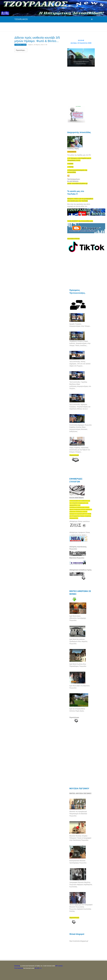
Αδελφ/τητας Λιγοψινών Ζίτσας (80, 532)
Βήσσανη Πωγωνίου (77, 558)
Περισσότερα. (74, 717)
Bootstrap (17, 966)
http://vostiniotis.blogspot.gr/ (79, 941)
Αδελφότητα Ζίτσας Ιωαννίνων (80, 521)
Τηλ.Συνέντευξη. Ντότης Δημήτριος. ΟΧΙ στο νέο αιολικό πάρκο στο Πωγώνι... (80, 364)
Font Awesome (19, 968)
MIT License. (59, 966)
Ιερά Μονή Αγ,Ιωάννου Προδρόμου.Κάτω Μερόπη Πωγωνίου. (78, 641)
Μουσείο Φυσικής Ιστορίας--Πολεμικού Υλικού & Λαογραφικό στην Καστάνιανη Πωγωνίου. (80, 838)
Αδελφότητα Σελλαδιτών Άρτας (81, 570)
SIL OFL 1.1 (38, 968)
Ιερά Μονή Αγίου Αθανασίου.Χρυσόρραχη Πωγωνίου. (78, 618)
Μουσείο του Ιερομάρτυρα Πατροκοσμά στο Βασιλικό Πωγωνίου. (78, 814)
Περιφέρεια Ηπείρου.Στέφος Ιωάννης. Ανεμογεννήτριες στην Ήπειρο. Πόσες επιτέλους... (80, 343)
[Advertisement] (54, 27)
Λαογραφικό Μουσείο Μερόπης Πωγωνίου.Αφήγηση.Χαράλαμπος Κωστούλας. (81, 885)
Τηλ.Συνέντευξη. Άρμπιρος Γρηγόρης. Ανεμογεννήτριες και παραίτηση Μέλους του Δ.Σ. (80, 407)
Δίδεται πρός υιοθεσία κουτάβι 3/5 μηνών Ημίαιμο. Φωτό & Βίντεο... (37, 39)
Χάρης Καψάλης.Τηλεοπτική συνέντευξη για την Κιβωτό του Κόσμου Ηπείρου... (80, 450)
